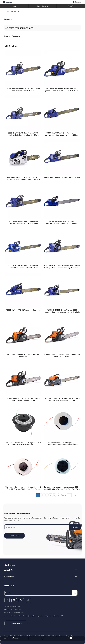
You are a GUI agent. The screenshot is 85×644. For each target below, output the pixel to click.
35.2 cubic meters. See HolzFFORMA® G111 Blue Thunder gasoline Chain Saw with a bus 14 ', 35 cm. (23, 178)
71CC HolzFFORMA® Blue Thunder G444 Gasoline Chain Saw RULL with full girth (23, 223)
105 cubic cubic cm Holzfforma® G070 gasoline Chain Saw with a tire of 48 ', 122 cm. (62, 400)
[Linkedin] (14, 600)
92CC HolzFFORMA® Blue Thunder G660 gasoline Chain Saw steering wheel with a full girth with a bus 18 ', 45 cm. (62, 311)
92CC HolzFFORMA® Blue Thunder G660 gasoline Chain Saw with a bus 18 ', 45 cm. (23, 267)
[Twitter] (21, 600)
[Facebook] (7, 600)
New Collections (42, 6)
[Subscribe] (75, 527)
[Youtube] (28, 600)
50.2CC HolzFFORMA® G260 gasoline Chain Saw (62, 177)
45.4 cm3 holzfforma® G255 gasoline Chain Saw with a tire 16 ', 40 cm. (62, 355)
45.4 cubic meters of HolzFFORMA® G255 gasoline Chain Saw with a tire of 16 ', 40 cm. (62, 90)
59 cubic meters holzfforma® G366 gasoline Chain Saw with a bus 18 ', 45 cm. (23, 90)
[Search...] (38, 593)
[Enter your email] (36, 527)
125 (54, 495)
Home (14, 6)
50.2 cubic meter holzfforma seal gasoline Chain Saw (23, 355)
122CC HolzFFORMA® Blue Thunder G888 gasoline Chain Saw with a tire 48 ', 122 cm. (62, 223)
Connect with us (16, 623)
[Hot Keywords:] (75, 593)
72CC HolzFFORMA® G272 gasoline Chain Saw (23, 310)
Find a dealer (14, 536)
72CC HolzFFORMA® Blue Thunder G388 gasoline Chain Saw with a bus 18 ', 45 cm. (23, 134)
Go (79, 495)
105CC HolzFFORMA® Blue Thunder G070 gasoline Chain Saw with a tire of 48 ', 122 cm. (62, 134)
